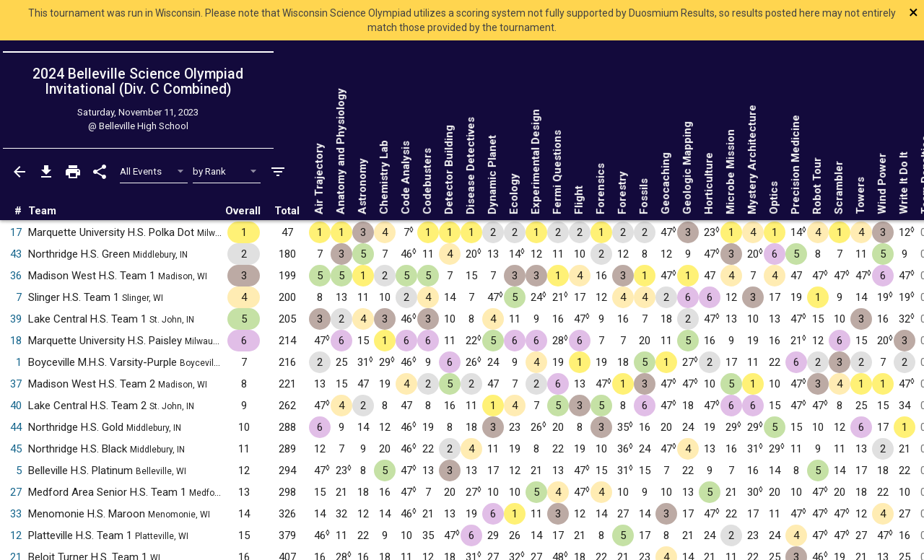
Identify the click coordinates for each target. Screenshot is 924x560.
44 (16, 427)
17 (16, 232)
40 (16, 406)
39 (16, 319)
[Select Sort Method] (227, 171)
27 (16, 492)
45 (16, 449)
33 (16, 514)
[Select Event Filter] (154, 171)
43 (16, 254)
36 (16, 276)
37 (16, 384)
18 (16, 341)
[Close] (832, 12)
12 (16, 535)
